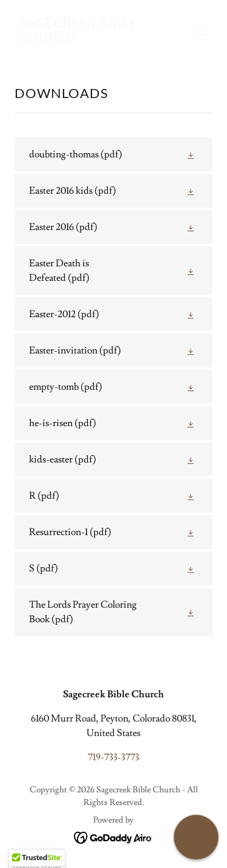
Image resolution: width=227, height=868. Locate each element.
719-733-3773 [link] (113, 757)
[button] (200, 30)
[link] (84, 39)
